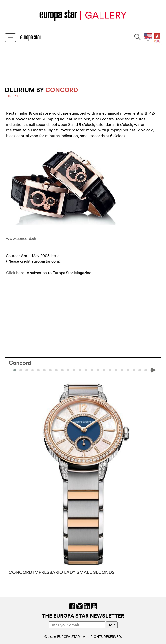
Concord (20, 363)
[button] (21, 370)
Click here (15, 273)
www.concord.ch (21, 238)
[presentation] (153, 370)
